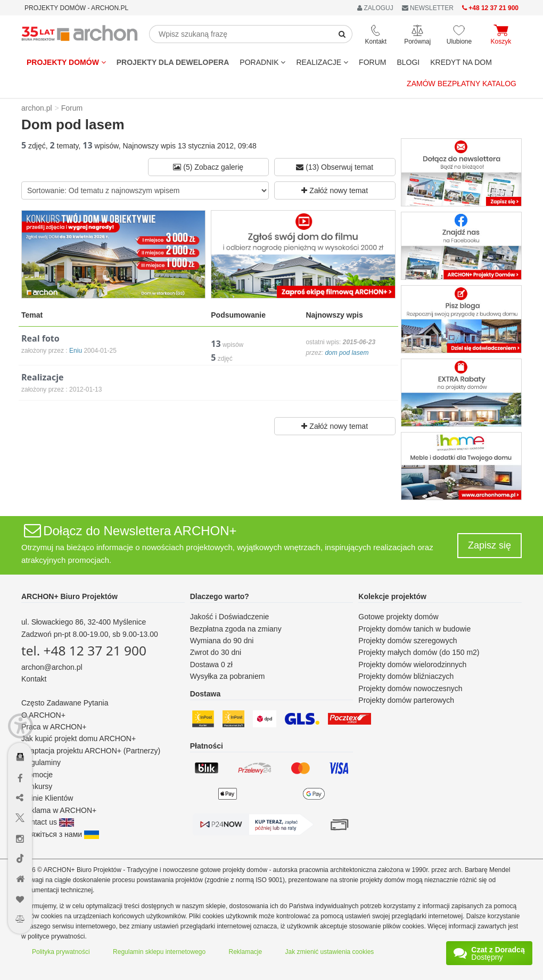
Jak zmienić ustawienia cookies (330, 952)
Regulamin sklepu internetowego (159, 952)
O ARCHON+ (43, 715)
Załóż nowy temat (335, 190)
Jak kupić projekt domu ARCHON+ (79, 738)
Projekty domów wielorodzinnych (412, 665)
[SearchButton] (342, 34)
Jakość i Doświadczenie (230, 617)
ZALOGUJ (375, 8)
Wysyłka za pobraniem (228, 676)
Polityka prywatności (61, 952)
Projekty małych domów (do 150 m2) (419, 652)
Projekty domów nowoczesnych (410, 688)
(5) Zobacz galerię (208, 167)
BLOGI (408, 62)
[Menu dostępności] (20, 726)
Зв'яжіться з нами (60, 834)
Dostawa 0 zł (211, 665)
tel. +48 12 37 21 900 (84, 650)
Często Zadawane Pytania (65, 703)
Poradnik (262, 62)
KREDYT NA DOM (461, 62)
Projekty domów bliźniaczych (406, 676)
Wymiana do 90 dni (222, 641)
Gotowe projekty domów (398, 617)
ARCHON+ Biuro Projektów (69, 596)
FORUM (372, 62)
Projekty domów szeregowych (408, 641)
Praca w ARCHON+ (54, 727)
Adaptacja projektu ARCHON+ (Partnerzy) (91, 751)
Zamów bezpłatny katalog (462, 84)
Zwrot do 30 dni (216, 652)
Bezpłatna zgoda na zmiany (236, 629)
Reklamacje (246, 952)
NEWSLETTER (428, 8)
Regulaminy (41, 762)
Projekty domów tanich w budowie (414, 629)
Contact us (48, 822)
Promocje (37, 775)
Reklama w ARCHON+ (59, 810)
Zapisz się (489, 545)
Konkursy (37, 786)
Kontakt (34, 679)
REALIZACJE (322, 62)
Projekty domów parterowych (406, 700)
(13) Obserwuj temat (335, 167)
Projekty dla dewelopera (173, 62)
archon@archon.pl (52, 667)
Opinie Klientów (47, 798)
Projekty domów (66, 62)
